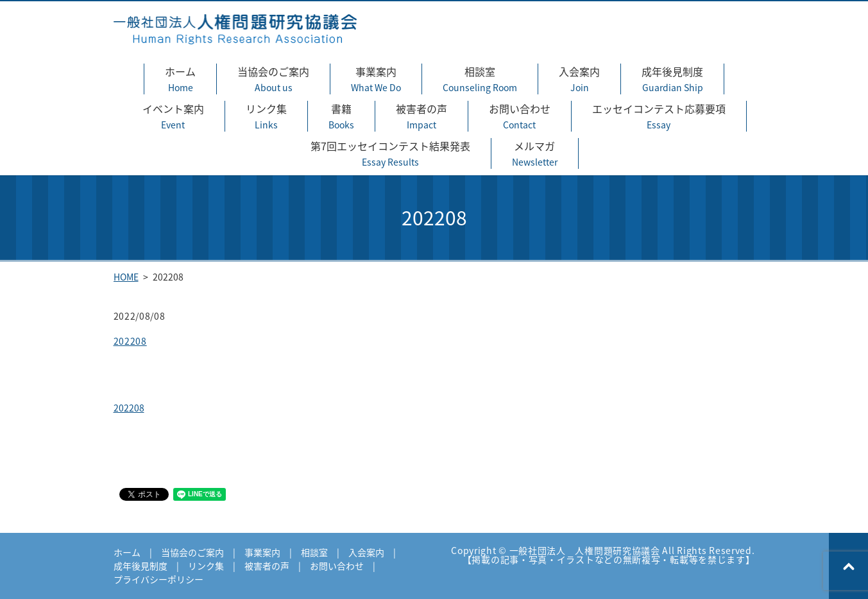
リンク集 (266, 116)
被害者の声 (421, 116)
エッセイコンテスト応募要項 (659, 116)
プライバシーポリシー (158, 579)
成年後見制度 (672, 79)
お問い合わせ (520, 116)
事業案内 (376, 79)
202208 (130, 341)
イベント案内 (173, 116)
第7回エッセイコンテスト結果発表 (390, 153)
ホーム (180, 79)
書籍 (341, 116)
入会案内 (579, 79)
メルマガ (535, 153)
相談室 (480, 79)
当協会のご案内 (273, 79)
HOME (126, 277)
